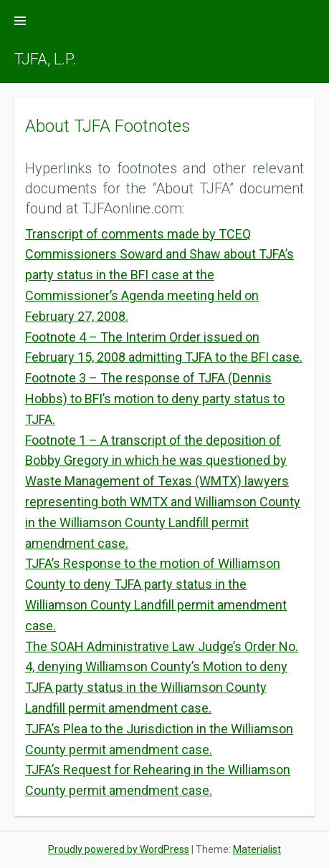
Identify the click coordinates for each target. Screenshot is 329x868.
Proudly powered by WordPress (119, 849)
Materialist (257, 849)
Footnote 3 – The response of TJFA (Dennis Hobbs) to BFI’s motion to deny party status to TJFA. (155, 399)
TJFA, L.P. (45, 59)
